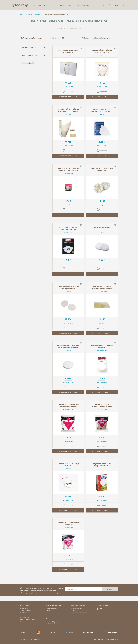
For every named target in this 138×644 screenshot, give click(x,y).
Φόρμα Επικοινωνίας (51, 608)
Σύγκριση (68, 92)
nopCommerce (105, 639)
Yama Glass (68, 291)
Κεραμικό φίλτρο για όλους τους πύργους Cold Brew (68, 347)
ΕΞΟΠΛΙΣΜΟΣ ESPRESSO (42, 5)
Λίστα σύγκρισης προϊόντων (79, 613)
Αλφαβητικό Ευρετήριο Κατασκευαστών (52, 623)
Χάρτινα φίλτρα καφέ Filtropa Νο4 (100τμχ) (102, 465)
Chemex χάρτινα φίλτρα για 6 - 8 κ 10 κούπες (102, 51)
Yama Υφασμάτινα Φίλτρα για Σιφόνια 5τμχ (68, 287)
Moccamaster (68, 232)
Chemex (68, 55)
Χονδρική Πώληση (25, 622)
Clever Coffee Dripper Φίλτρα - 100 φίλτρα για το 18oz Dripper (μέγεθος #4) (102, 110)
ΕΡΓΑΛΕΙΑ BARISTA (64, 5)
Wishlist (74, 610)
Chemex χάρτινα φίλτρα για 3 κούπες (68, 51)
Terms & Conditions (26, 615)
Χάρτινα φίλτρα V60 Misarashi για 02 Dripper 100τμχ (102, 406)
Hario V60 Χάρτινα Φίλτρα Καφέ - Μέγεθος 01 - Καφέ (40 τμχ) (68, 169)
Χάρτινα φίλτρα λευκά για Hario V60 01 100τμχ (68, 524)
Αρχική (22, 14)
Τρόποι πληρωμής (26, 610)
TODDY (102, 232)
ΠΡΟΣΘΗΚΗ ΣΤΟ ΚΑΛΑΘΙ (68, 97)
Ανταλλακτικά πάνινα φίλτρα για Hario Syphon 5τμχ (102, 287)
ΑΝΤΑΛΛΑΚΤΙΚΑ (83, 5)
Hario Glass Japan (68, 173)
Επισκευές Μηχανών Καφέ (27, 620)
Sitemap (48, 610)
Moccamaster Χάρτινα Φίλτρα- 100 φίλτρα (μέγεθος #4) (68, 228)
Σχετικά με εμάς (25, 617)
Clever (102, 114)
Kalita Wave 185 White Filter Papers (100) (102, 169)
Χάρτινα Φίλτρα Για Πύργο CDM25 (68, 465)
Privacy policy (24, 608)
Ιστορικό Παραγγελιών (78, 608)
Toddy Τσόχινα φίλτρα (102, 227)
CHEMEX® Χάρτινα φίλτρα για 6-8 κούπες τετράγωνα (68, 110)
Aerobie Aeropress (102, 350)
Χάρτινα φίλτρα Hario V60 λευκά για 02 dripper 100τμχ (68, 406)
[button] (96, 5)
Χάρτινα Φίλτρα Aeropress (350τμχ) (102, 347)
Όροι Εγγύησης (25, 613)
